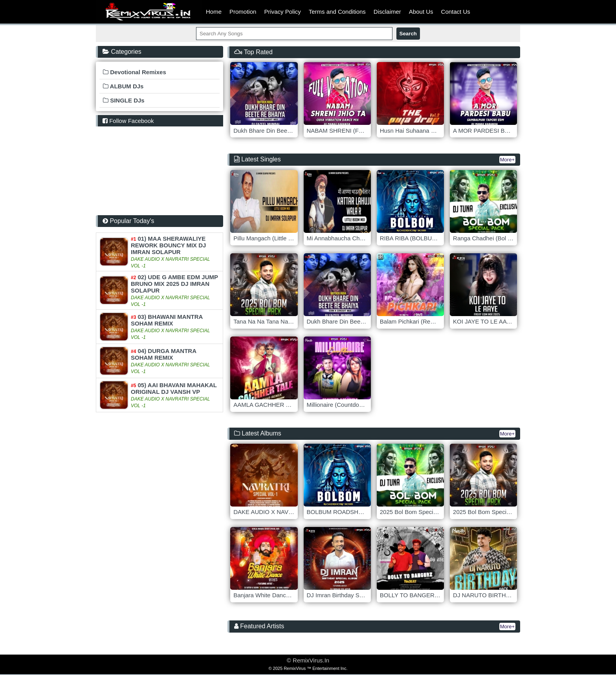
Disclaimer (387, 12)
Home (214, 12)
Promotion (243, 12)
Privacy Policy (282, 12)
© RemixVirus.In (308, 660)
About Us (421, 12)
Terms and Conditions (337, 12)
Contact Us (456, 12)
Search (408, 34)
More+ (507, 160)
